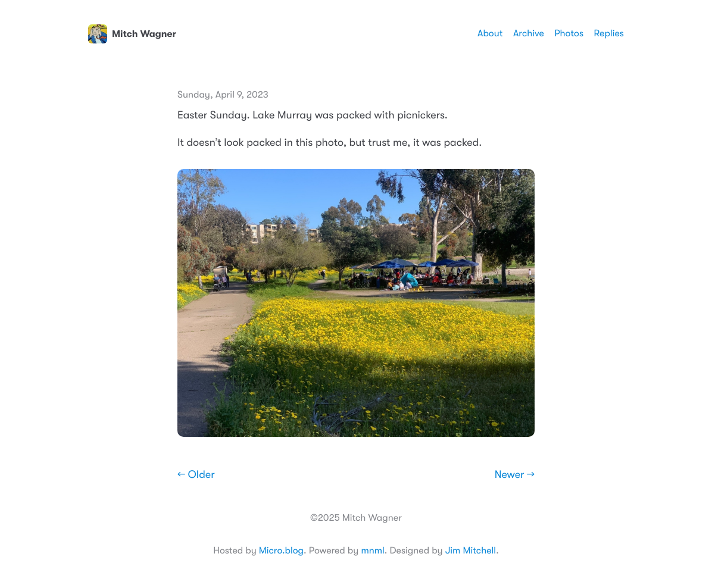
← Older (196, 475)
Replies (609, 33)
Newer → (515, 475)
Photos (569, 33)
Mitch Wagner (132, 34)
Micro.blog (281, 551)
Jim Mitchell (471, 551)
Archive (529, 33)
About (490, 33)
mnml (372, 551)
